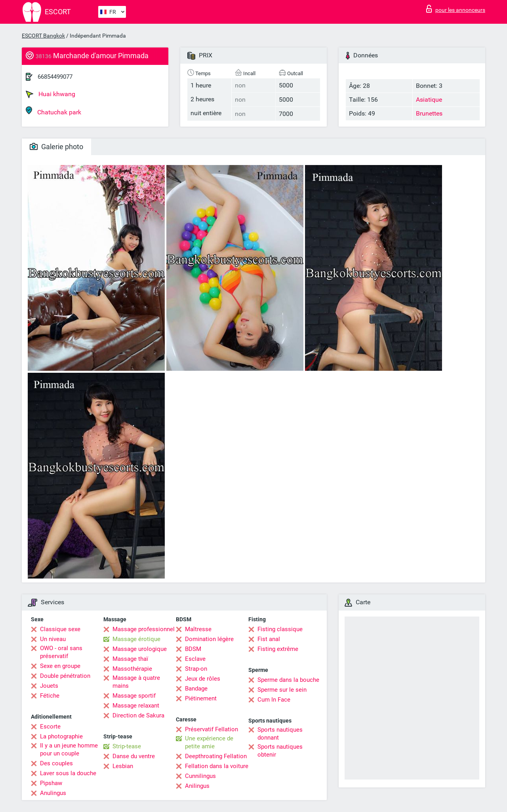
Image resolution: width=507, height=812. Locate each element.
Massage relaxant (136, 706)
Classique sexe (60, 629)
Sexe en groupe (60, 666)
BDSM (193, 649)
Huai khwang (51, 94)
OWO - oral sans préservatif (61, 652)
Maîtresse (198, 629)
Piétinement (201, 698)
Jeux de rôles (203, 679)
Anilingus (197, 786)
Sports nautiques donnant (280, 734)
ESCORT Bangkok (43, 36)
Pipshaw (51, 783)
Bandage (196, 689)
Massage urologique (140, 649)
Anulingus (53, 793)
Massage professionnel (144, 629)
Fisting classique (280, 629)
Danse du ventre (134, 756)
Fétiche (50, 696)
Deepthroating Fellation (216, 756)
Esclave (195, 659)
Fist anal (269, 639)
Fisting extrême (278, 649)
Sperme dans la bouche (288, 680)
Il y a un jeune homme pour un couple (69, 749)
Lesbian (123, 766)
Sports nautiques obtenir (280, 751)
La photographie (61, 736)
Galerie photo (56, 147)
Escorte (50, 727)
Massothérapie (132, 669)
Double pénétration (65, 676)
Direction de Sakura (138, 715)
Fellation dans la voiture (217, 766)
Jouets (49, 686)
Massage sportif (134, 696)
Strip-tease (127, 746)
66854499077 (55, 77)
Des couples (56, 763)
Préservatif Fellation (212, 729)
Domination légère (209, 639)
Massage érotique (136, 639)
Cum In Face (274, 700)
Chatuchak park (53, 111)
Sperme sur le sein (282, 690)
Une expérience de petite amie (209, 742)
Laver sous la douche (68, 773)
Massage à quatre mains (136, 682)
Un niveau (53, 639)
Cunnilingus (200, 776)
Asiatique (429, 100)
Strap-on (196, 669)
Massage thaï (130, 659)
